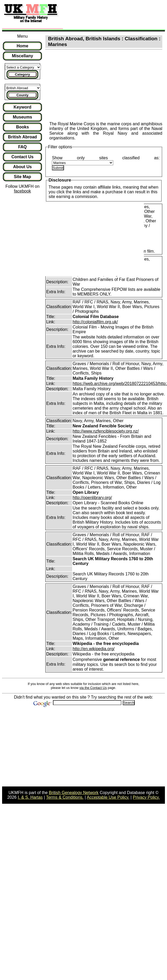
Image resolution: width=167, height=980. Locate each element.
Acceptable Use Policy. (108, 797)
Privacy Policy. (146, 797)
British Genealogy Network (74, 793)
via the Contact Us (93, 688)
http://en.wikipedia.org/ (94, 649)
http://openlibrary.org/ (92, 498)
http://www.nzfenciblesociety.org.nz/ (106, 431)
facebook (22, 191)
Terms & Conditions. (65, 797)
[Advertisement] (105, 15)
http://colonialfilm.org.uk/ (95, 322)
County (23, 95)
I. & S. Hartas (30, 797)
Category (23, 74)
